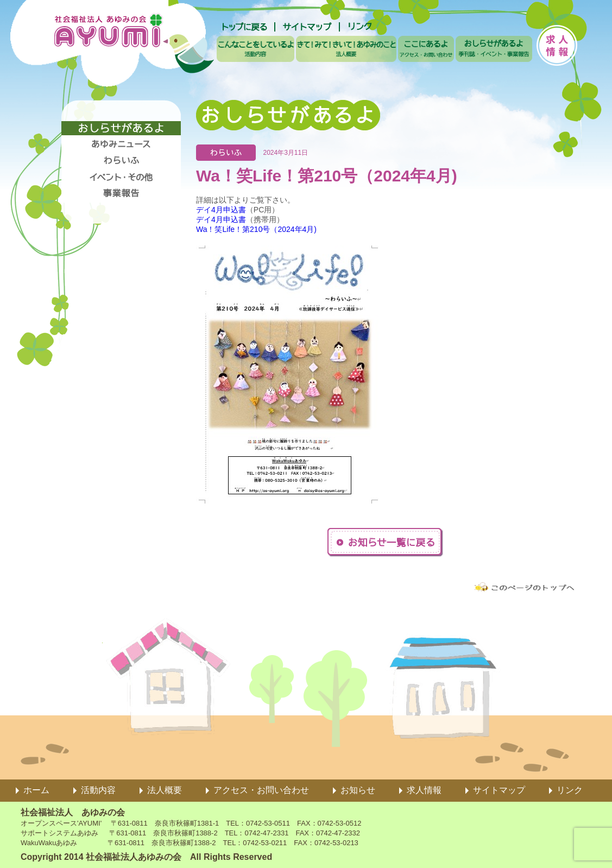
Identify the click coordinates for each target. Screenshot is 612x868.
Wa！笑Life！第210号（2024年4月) (256, 229)
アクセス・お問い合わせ (261, 790)
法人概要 (165, 790)
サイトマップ (499, 790)
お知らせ (358, 790)
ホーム (36, 790)
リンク (570, 790)
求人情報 (424, 790)
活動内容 (98, 790)
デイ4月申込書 (221, 210)
